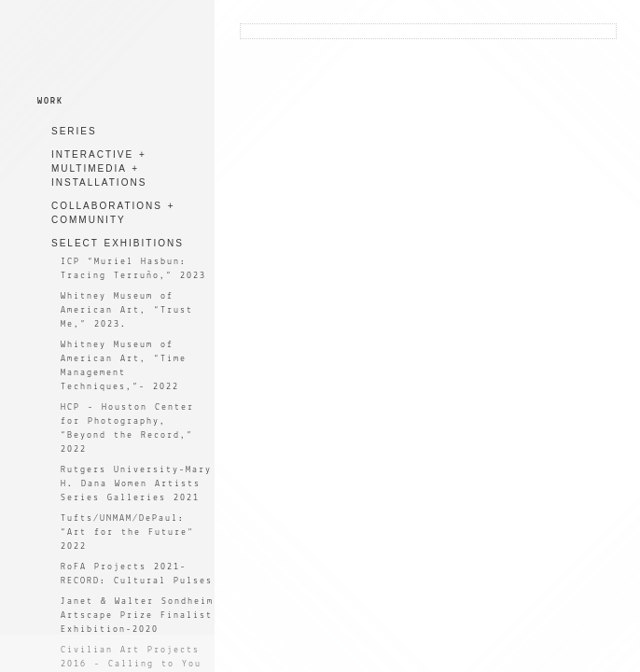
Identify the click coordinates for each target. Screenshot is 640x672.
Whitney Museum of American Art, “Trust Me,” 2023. (127, 310)
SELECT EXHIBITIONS (118, 243)
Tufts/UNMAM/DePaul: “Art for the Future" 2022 (127, 532)
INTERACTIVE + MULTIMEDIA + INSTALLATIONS (99, 168)
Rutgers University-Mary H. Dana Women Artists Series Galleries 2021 (136, 484)
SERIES (74, 131)
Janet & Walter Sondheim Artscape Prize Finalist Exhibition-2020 (137, 616)
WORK (50, 101)
